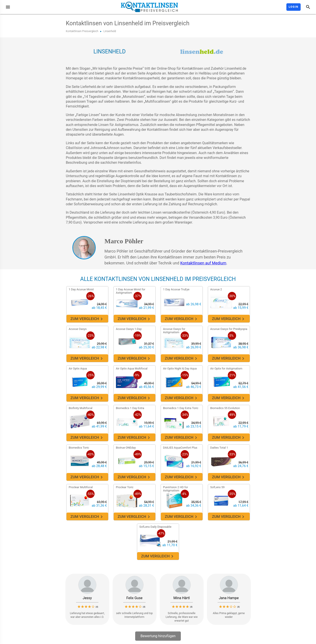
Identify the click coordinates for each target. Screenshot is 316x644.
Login (294, 7)
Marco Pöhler (124, 241)
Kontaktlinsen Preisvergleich (82, 31)
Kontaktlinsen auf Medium (203, 263)
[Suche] (308, 7)
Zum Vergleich (87, 319)
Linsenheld (110, 31)
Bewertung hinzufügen (158, 636)
